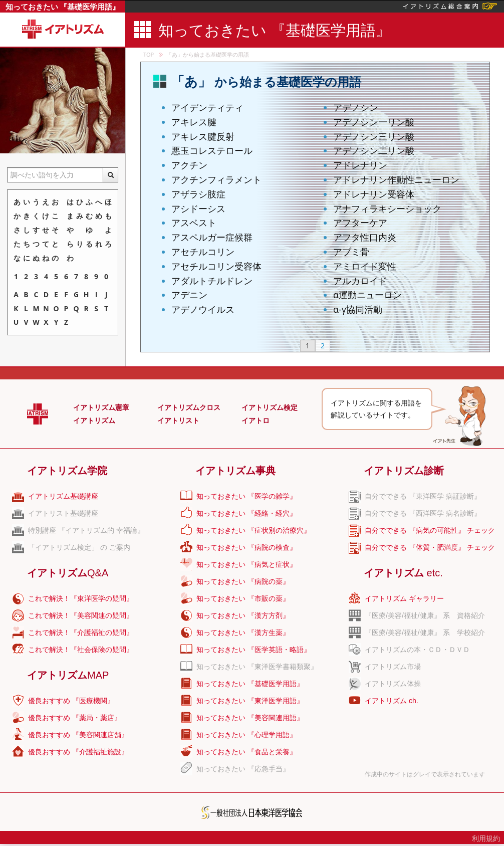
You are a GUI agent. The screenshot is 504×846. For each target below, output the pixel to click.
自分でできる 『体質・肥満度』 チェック (430, 547)
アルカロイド (360, 281)
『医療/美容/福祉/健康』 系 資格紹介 (425, 615)
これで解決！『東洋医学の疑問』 (81, 598)
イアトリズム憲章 (101, 407)
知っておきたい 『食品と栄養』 (246, 752)
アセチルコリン (203, 252)
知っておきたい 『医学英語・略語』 (254, 650)
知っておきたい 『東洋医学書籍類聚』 (257, 667)
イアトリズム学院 (67, 471)
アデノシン (356, 107)
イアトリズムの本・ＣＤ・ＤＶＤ (417, 650)
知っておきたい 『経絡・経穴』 (246, 513)
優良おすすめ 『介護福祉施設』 (78, 752)
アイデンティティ (207, 107)
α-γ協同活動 (358, 309)
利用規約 (486, 838)
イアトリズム (94, 420)
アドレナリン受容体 (374, 194)
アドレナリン (360, 165)
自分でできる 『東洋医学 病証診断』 (423, 496)
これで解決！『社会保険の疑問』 (81, 650)
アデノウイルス (203, 309)
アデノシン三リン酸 (374, 136)
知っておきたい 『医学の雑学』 (246, 496)
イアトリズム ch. (392, 701)
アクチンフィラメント (216, 179)
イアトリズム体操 (393, 684)
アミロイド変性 (365, 266)
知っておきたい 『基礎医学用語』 (63, 7)
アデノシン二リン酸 (374, 150)
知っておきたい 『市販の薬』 (243, 598)
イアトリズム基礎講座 (63, 496)
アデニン (189, 295)
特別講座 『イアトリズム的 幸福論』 (86, 530)
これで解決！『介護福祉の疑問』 (81, 632)
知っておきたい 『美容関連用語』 (250, 718)
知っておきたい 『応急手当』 (243, 769)
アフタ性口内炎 (365, 237)
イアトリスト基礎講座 (63, 513)
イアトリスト (178, 420)
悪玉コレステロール (212, 150)
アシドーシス (198, 208)
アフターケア (360, 223)
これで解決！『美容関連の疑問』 (81, 615)
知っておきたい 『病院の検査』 (246, 547)
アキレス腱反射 (203, 136)
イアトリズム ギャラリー (404, 598)
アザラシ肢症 (198, 194)
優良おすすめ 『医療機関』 (71, 701)
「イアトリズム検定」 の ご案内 (79, 547)
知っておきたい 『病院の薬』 (243, 581)
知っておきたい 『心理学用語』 (246, 735)
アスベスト (194, 223)
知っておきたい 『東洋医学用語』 (250, 701)
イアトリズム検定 (270, 407)
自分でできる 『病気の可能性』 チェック (430, 530)
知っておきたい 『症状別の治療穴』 (254, 530)
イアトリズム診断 (404, 471)
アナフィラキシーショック (387, 208)
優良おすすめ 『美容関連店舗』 (78, 735)
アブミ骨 (351, 252)
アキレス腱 (194, 122)
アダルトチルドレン (212, 281)
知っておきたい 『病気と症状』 (246, 564)
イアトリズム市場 (393, 667)
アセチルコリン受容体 (216, 266)
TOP (149, 54)
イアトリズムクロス (189, 407)
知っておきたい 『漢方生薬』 (243, 632)
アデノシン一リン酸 (374, 122)
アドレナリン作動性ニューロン (396, 179)
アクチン (189, 165)
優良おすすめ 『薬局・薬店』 (75, 718)
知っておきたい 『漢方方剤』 (243, 615)
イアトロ (256, 420)
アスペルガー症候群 (212, 237)
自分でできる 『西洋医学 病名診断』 (423, 513)
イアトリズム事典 (235, 471)
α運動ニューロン (367, 295)
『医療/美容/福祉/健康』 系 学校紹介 (425, 632)
